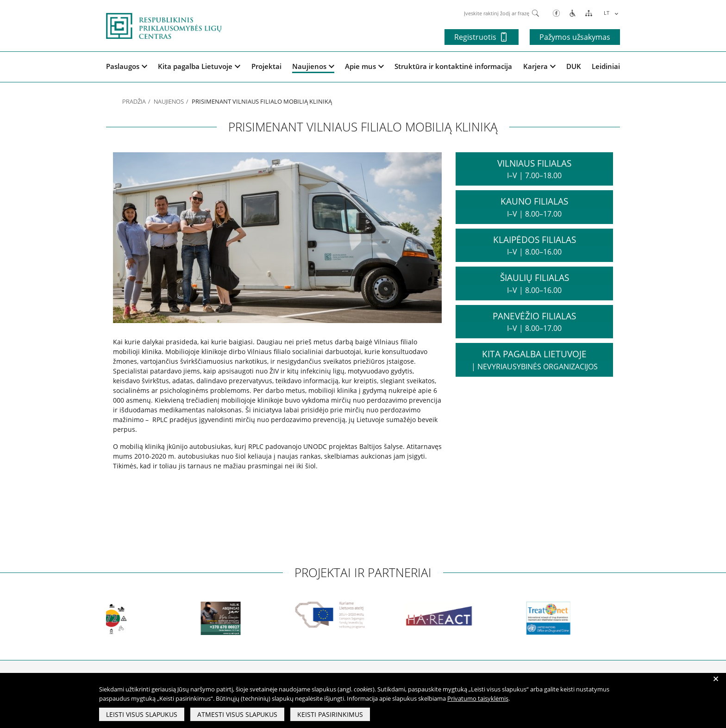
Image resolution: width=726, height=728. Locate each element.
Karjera (539, 66)
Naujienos (313, 66)
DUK (574, 66)
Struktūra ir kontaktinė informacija (453, 66)
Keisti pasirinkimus (330, 714)
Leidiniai (606, 66)
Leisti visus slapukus (142, 714)
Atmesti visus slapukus (237, 714)
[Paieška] (535, 12)
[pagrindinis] (164, 25)
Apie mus (364, 66)
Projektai (266, 66)
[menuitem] (610, 13)
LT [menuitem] (607, 13)
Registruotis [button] (480, 37)
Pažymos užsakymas (575, 37)
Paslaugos (127, 66)
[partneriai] (120, 618)
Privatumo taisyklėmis (478, 698)
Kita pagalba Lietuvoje (199, 66)
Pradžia (134, 101)
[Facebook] (556, 13)
